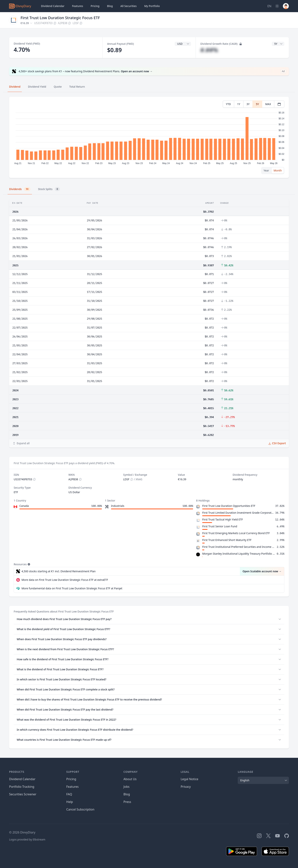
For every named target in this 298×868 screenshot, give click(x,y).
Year (266, 170)
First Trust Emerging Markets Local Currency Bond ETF (236, 533)
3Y (248, 104)
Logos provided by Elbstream (27, 839)
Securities (128, 6)
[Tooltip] (29, 564)
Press (127, 802)
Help (70, 802)
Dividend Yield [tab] (37, 87)
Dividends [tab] (20, 189)
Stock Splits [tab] (49, 189)
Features (78, 6)
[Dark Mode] (277, 6)
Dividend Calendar (53, 6)
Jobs (127, 787)
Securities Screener (23, 794)
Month (278, 170)
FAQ (69, 794)
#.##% (209, 50)
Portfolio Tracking (22, 787)
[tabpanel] (149, 137)
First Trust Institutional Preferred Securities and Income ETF (239, 547)
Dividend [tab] (15, 87)
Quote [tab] (58, 87)
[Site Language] (269, 6)
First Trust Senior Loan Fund (220, 526)
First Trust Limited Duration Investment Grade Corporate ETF (238, 513)
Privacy (186, 787)
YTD (228, 104)
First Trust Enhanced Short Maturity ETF (227, 540)
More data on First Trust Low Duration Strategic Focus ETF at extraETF (65, 580)
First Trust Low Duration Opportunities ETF (229, 506)
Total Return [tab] (77, 87)
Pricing (95, 6)
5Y (257, 104)
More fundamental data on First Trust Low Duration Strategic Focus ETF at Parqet (72, 588)
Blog (127, 794)
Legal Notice (189, 779)
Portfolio (152, 6)
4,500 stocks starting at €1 (59, 571)
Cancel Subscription (80, 809)
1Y (239, 104)
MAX (268, 104)
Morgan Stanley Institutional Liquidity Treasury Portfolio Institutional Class (239, 554)
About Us (130, 779)
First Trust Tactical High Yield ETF (223, 519)
